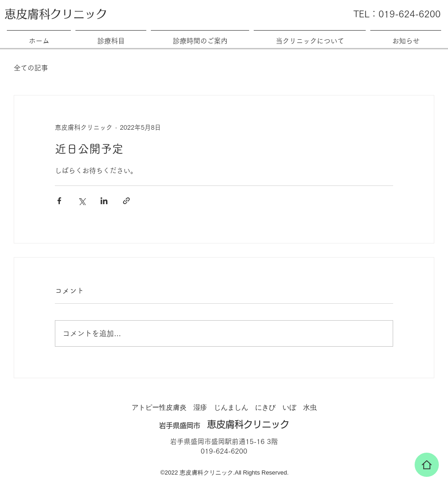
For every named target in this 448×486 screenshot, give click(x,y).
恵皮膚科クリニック (56, 14)
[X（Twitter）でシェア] (82, 201)
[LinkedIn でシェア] (104, 201)
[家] (427, 465)
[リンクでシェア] (126, 201)
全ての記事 (31, 68)
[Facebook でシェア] (59, 201)
